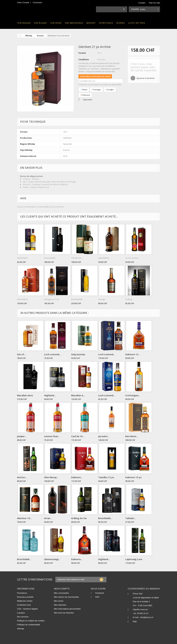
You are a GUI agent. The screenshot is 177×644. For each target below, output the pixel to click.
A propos (21, 613)
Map (135, 621)
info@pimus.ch (147, 617)
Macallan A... (78, 395)
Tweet (84, 90)
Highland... (50, 395)
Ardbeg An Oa (79, 518)
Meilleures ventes (25, 601)
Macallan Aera (25, 395)
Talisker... (131, 518)
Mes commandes (62, 593)
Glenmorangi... (52, 559)
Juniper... (22, 436)
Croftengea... (133, 395)
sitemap (21, 629)
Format (82, 53)
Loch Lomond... (132, 258)
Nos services (23, 617)
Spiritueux (106, 23)
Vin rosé (56, 23)
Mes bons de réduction (64, 613)
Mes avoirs (59, 601)
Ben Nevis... (132, 436)
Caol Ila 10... (78, 436)
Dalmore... (77, 477)
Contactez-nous (24, 605)
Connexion (37, 3)
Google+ (110, 90)
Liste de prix (137, 23)
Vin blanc (41, 23)
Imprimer (88, 100)
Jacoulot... (104, 436)
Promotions (22, 593)
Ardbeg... (129, 299)
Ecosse (40, 36)
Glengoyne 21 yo (52, 299)
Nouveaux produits (25, 597)
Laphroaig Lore (134, 559)
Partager (96, 90)
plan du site (154, 3)
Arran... (48, 518)
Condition (84, 59)
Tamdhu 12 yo (106, 477)
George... (102, 299)
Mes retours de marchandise (67, 597)
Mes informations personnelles (67, 609)
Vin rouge (24, 23)
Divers (121, 23)
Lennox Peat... (52, 436)
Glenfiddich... (23, 258)
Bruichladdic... (50, 258)
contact (142, 3)
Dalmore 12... (133, 354)
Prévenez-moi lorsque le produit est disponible (100, 85)
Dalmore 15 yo (133, 477)
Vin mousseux (74, 23)
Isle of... (21, 354)
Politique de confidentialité (29, 625)
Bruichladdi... (105, 518)
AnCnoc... (22, 477)
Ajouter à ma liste (145, 78)
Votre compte (23, 3)
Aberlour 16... (24, 518)
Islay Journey (78, 354)
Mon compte (62, 589)
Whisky (91, 23)
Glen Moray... (51, 477)
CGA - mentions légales (27, 609)
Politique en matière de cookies (31, 621)
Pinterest (85, 95)
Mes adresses (60, 605)
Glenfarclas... (77, 258)
